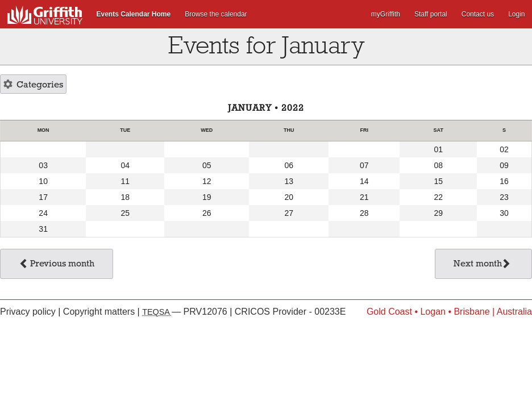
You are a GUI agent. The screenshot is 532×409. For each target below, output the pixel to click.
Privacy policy (29, 312)
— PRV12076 (186, 312)
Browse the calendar (216, 14)
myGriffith (386, 14)
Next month (482, 265)
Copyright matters (100, 312)
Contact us (478, 14)
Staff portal (431, 14)
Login (516, 14)
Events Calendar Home (134, 14)
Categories (33, 85)
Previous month (57, 265)
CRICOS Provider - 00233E (290, 312)
